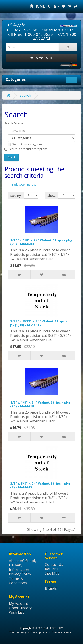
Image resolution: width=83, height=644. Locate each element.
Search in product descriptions (26, 149)
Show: (52, 196)
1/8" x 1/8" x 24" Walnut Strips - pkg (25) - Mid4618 (40, 404)
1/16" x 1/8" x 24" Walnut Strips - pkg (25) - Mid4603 (41, 242)
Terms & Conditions (18, 581)
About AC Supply (23, 561)
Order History (20, 608)
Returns (52, 569)
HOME (37, 6)
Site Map (52, 573)
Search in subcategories (25, 144)
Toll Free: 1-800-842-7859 (29, 34)
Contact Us (54, 564)
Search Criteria (14, 123)
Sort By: (16, 196)
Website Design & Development (28, 632)
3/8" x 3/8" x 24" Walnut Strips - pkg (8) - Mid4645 (40, 485)
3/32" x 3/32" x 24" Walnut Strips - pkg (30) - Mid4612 (39, 323)
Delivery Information (19, 567)
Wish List (16, 612)
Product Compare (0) (24, 185)
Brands (51, 588)
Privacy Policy (20, 574)
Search (25, 95)
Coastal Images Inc (62, 632)
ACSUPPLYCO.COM (52, 628)
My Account (18, 603)
